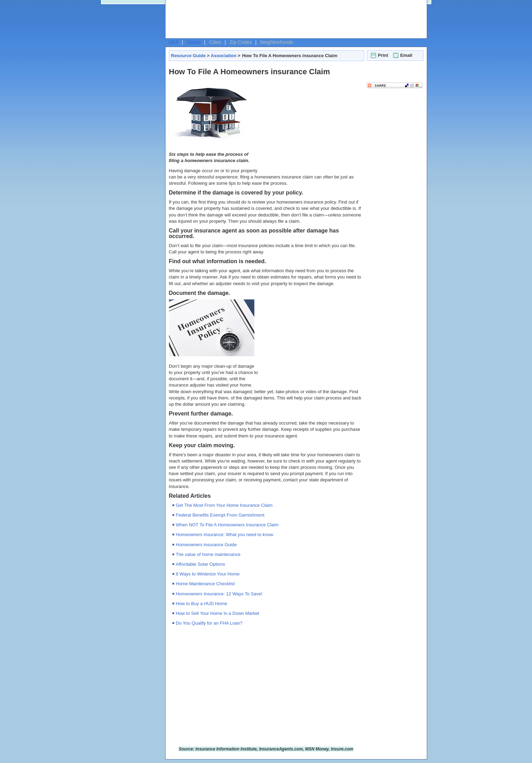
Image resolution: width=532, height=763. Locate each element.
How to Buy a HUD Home (202, 604)
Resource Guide (188, 56)
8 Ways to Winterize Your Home (208, 574)
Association (224, 56)
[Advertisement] (294, 20)
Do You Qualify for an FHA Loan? (209, 623)
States (194, 42)
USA (174, 42)
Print (379, 55)
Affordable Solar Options (201, 564)
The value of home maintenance (208, 554)
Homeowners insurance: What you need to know (225, 535)
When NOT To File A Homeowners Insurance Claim (227, 525)
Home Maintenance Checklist (205, 584)
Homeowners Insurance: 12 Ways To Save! (219, 594)
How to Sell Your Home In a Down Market (218, 613)
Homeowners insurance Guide (206, 545)
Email (402, 55)
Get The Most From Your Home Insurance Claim (224, 505)
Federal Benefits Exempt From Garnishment (220, 515)
